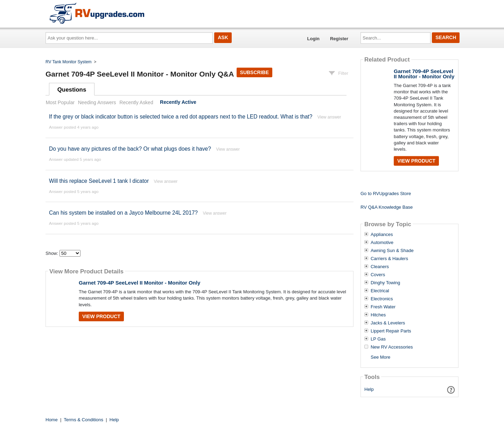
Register (339, 39)
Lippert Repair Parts (391, 331)
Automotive (382, 243)
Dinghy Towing (385, 283)
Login (313, 39)
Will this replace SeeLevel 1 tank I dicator (99, 181)
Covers (378, 275)
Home (52, 420)
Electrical (380, 291)
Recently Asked (136, 102)
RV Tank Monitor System (69, 62)
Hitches (378, 315)
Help (369, 389)
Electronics (382, 299)
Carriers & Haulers (389, 259)
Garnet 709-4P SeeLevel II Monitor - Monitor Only (139, 283)
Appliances (382, 235)
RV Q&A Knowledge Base (387, 207)
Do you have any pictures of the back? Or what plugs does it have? (130, 149)
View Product (101, 316)
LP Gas (378, 339)
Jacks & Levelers (388, 323)
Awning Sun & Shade (392, 251)
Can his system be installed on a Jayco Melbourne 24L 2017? (123, 213)
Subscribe (254, 72)
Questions (72, 90)
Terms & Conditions (83, 420)
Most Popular (60, 102)
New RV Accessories (392, 347)
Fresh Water (383, 307)
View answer (329, 117)
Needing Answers (97, 102)
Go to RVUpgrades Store (386, 193)
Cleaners (380, 267)
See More (380, 357)
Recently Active (178, 102)
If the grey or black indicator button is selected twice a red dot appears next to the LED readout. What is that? (181, 117)
